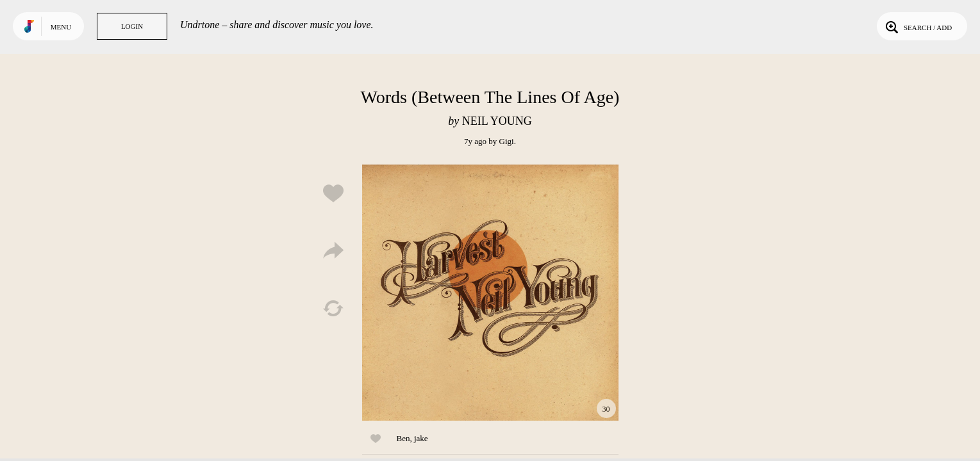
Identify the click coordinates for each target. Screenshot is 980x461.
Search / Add (918, 26)
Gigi (507, 141)
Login (132, 26)
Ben (403, 438)
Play (490, 293)
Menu (61, 27)
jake (421, 438)
